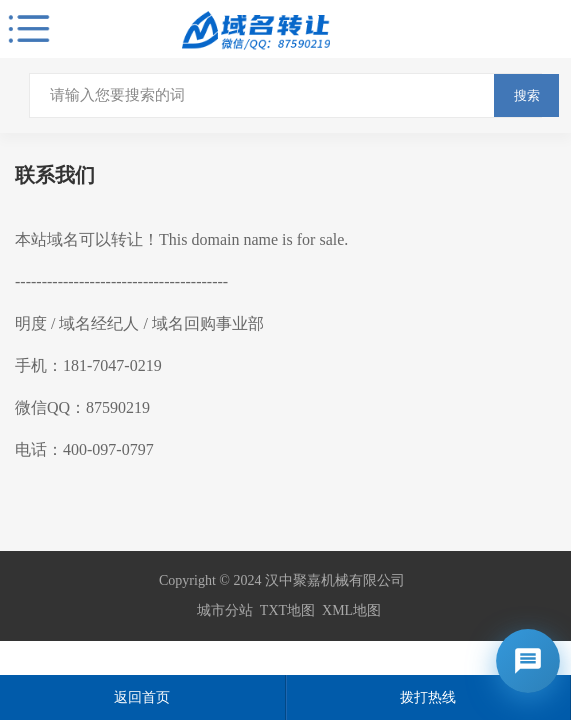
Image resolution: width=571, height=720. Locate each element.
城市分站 (225, 610)
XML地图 (351, 610)
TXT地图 (287, 610)
